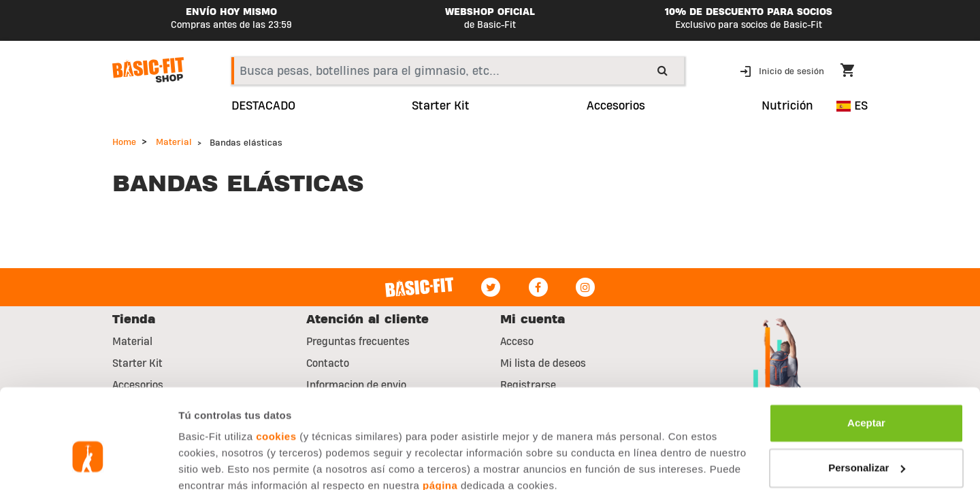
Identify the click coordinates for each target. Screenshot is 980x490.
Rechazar (867, 436)
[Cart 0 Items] (854, 72)
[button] (783, 70)
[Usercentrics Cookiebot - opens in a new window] (88, 463)
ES (852, 106)
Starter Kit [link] (441, 106)
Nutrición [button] (787, 106)
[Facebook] (538, 287)
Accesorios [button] (616, 106)
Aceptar (866, 347)
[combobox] (458, 71)
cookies (276, 360)
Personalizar (867, 391)
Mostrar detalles (218, 463)
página (440, 409)
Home (124, 142)
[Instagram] (585, 287)
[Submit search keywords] (663, 70)
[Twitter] (491, 287)
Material (174, 142)
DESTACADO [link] (263, 106)
